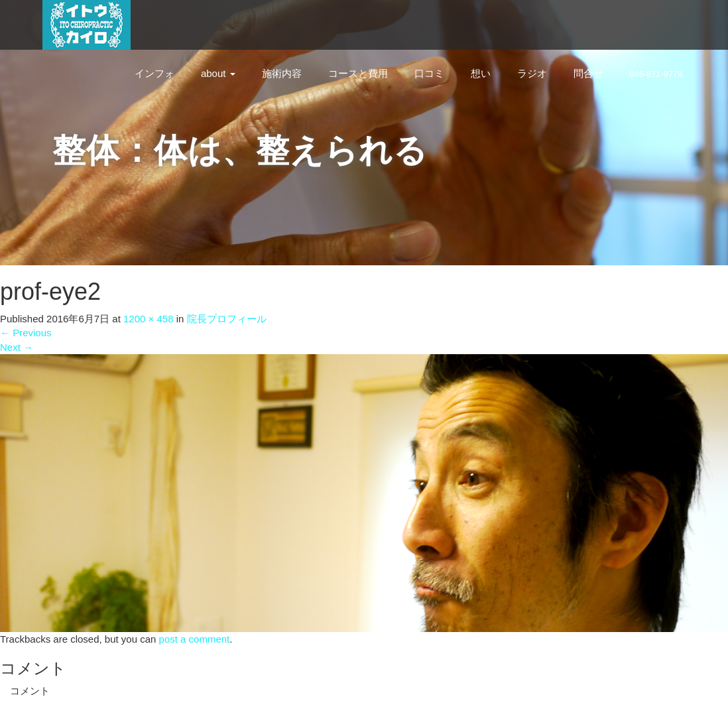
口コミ (429, 73)
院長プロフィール (227, 319)
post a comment (195, 639)
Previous (26, 333)
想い (481, 73)
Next (17, 347)
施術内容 (282, 73)
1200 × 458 (149, 319)
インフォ (154, 73)
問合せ (588, 73)
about (218, 73)
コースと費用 (358, 73)
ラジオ (532, 73)
